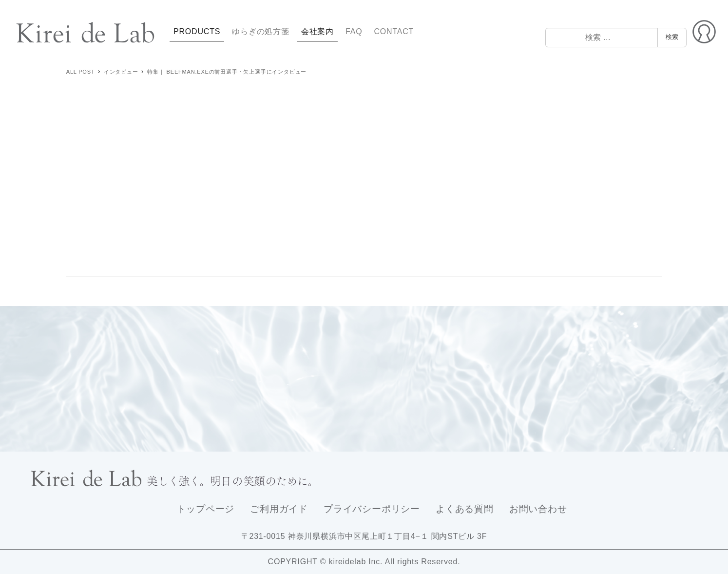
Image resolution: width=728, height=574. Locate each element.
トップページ (205, 509)
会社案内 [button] (317, 31)
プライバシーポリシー (372, 509)
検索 (672, 37)
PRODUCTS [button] (197, 31)
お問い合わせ (538, 509)
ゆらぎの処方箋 (261, 31)
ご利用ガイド (279, 509)
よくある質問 (465, 509)
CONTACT (394, 31)
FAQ (354, 31)
